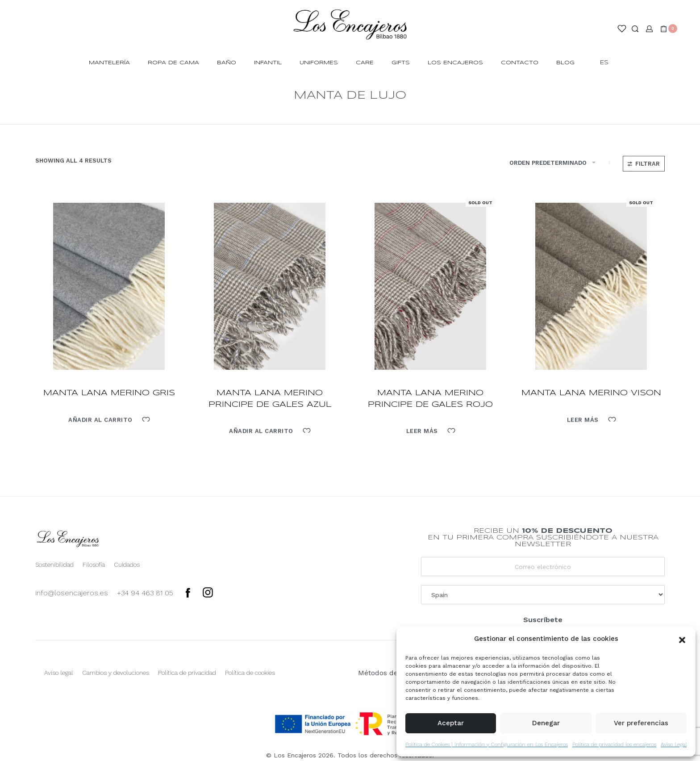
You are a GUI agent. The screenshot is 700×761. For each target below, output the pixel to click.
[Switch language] (608, 63)
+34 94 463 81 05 (145, 593)
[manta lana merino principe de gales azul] (270, 286)
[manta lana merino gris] (109, 286)
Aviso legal (59, 673)
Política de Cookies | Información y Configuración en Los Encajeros (487, 744)
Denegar (546, 723)
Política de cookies (250, 673)
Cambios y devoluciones (116, 673)
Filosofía (94, 564)
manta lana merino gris (109, 393)
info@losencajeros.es (72, 593)
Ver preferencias (641, 723)
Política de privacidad (187, 673)
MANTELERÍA (109, 63)
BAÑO (227, 63)
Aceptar (451, 723)
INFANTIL (268, 63)
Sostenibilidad (54, 564)
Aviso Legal (674, 744)
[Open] (622, 29)
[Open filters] (644, 164)
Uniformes (319, 63)
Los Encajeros (455, 63)
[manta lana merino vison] (591, 286)
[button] (682, 639)
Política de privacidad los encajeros (614, 744)
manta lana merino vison (591, 393)
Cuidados (127, 564)
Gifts (401, 63)
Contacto (520, 63)
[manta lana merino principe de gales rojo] (430, 286)
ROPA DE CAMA (173, 63)
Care (365, 63)
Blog (565, 63)
